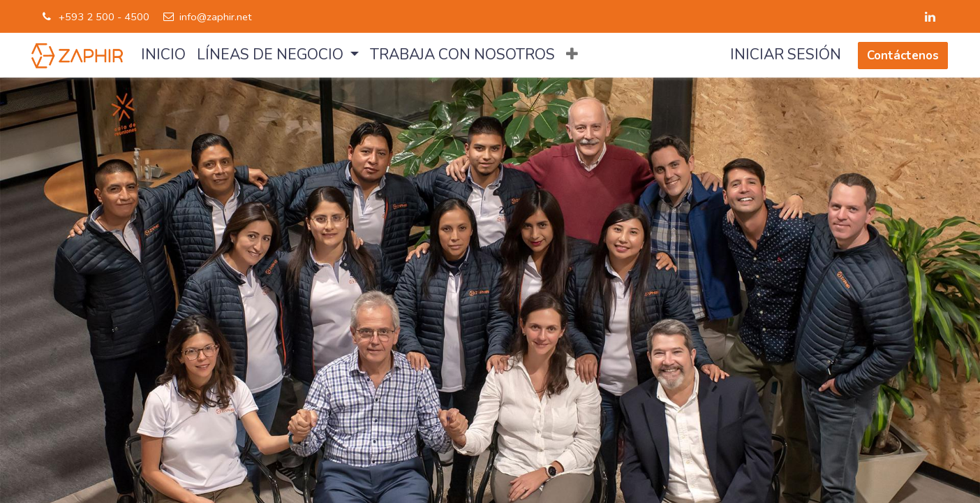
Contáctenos (903, 56)
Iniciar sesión (786, 55)
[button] (572, 55)
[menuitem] (163, 55)
